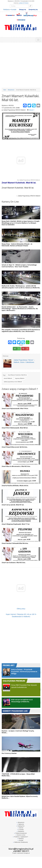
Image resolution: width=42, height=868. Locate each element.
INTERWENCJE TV (23, 39)
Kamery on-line (20, 835)
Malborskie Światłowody (20, 842)
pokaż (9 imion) (24, 3)
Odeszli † (32, 110)
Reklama (6, 10)
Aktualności (11, 90)
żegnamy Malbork (20, 378)
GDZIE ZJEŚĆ (13, 39)
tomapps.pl (27, 853)
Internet (20, 828)
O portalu (20, 830)
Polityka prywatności (20, 833)
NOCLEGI (18, 39)
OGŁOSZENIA (3, 39)
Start (5, 90)
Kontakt (14, 10)
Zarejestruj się (33, 10)
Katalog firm (20, 826)
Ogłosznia (20, 824)
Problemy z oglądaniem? (20, 837)
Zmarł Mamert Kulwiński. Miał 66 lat (17, 375)
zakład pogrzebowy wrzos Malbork (13, 382)
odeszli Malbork (8, 378)
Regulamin (20, 831)
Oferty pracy (21, 609)
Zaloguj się (23, 10)
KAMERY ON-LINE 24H (29, 39)
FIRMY (8, 39)
